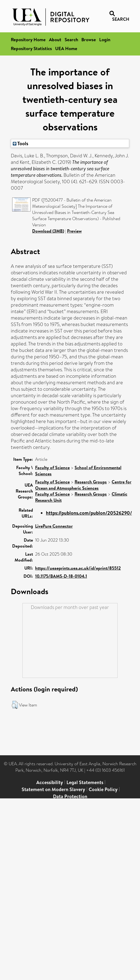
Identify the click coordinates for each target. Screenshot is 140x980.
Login (105, 39)
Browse (89, 39)
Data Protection (70, 796)
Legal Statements (85, 782)
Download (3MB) (48, 231)
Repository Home (28, 39)
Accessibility (50, 782)
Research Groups (91, 482)
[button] (15, 705)
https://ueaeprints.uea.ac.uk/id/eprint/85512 (78, 568)
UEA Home (66, 48)
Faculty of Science (52, 468)
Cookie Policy (103, 789)
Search (71, 39)
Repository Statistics (31, 48)
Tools (21, 143)
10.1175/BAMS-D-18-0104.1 (61, 576)
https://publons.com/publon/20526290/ (89, 513)
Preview (74, 231)
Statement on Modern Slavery (53, 789)
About (55, 39)
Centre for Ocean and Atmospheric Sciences (83, 485)
